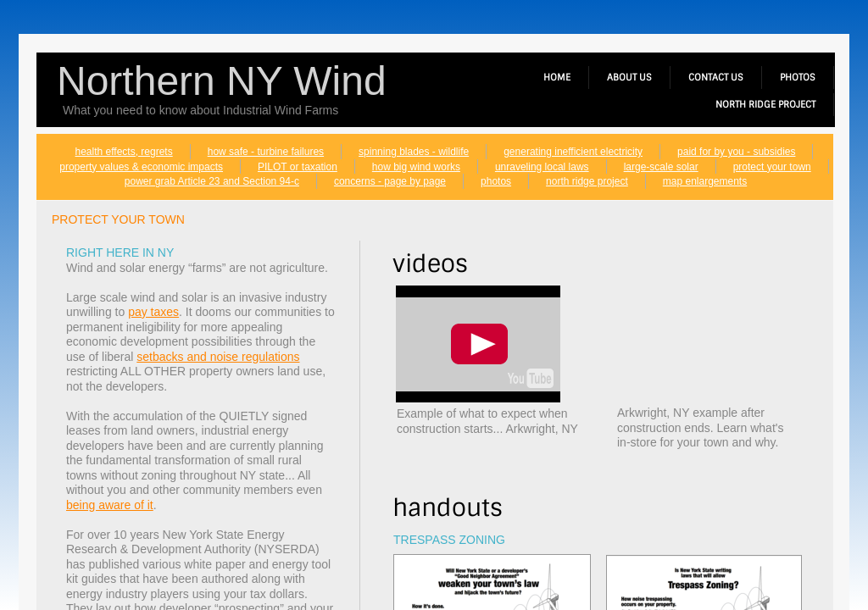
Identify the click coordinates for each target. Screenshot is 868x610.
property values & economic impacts (141, 167)
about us (629, 77)
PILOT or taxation (298, 167)
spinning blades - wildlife (414, 152)
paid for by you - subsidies (736, 152)
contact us (716, 77)
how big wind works (416, 167)
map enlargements (705, 181)
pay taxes (153, 312)
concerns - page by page (390, 181)
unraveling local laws (542, 167)
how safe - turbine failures (266, 152)
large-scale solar (661, 167)
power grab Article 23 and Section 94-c (212, 181)
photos (496, 181)
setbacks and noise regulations (218, 357)
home (557, 77)
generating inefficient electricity (573, 152)
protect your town (772, 167)
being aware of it (110, 505)
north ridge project (587, 181)
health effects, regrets (124, 152)
